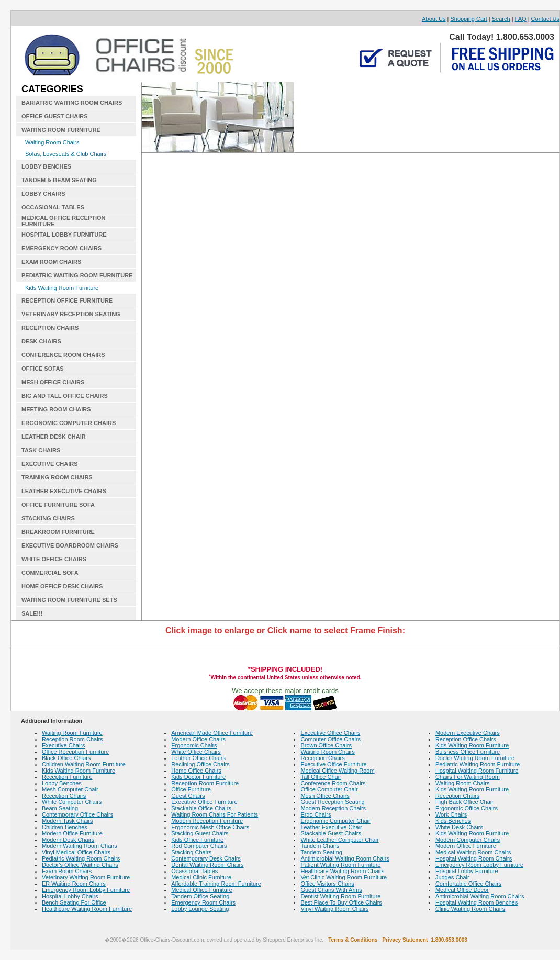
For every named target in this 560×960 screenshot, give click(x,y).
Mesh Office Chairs (325, 796)
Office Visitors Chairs (327, 884)
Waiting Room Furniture (72, 733)
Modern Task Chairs (68, 821)
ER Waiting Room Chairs (74, 884)
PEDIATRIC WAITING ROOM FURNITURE (77, 275)
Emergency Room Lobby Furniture (86, 890)
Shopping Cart (468, 19)
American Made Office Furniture (212, 733)
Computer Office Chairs (331, 739)
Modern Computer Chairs (468, 840)
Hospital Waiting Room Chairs (474, 858)
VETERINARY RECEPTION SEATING (71, 314)
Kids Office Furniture (197, 840)
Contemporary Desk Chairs (206, 858)
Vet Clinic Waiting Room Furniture (344, 877)
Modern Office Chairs (198, 739)
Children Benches (65, 827)
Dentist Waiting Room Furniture (340, 896)
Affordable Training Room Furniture (216, 884)
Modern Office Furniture (72, 833)
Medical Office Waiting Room (337, 771)
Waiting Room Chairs (52, 142)
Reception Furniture (67, 777)
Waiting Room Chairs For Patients (215, 814)
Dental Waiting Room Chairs (207, 865)
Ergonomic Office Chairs (467, 808)
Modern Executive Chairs (468, 733)
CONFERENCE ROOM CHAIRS (63, 355)
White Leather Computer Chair (339, 840)
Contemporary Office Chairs (77, 814)
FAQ (521, 19)
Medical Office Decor (462, 890)
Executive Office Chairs (330, 733)
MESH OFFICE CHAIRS (53, 382)
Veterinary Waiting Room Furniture (86, 877)
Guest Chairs (188, 796)
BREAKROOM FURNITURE (58, 532)
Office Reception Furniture (75, 752)
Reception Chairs (64, 796)
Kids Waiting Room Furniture (62, 288)
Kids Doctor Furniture (198, 777)
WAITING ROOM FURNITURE (61, 130)
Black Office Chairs (66, 758)
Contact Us (545, 19)
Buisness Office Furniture (468, 752)
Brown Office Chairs (326, 745)
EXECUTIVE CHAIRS (50, 464)
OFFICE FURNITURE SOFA (58, 505)
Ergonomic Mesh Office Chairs (210, 827)
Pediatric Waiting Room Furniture (478, 764)
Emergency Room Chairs (203, 902)
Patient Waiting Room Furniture (340, 865)
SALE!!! (32, 613)
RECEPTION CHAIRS (50, 328)
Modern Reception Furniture (207, 821)
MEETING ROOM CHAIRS (56, 409)
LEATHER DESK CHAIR (54, 437)
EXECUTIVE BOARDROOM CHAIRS (70, 545)
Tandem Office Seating (200, 896)
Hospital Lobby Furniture (467, 871)
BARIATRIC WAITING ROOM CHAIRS (72, 103)
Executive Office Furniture (204, 802)
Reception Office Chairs (466, 739)
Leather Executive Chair (331, 827)
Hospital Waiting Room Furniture (477, 771)
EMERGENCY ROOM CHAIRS (61, 248)
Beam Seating (60, 808)
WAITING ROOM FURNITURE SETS (69, 600)
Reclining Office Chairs (200, 764)
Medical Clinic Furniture (201, 877)
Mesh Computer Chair (70, 789)
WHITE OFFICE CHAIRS (54, 559)
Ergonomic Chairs (194, 745)
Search (501, 19)
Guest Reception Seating (332, 802)
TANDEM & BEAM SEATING (59, 180)
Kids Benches (453, 821)
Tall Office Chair (321, 777)
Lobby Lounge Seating (200, 909)
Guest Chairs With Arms (331, 890)
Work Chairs (451, 814)
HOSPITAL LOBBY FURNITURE (64, 235)
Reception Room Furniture (205, 783)
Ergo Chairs (316, 814)
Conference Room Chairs (333, 783)
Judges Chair (452, 877)
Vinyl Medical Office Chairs (76, 852)
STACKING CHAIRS (48, 518)
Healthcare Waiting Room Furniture (87, 909)
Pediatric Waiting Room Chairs (81, 858)
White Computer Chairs (72, 802)
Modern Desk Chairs (68, 840)
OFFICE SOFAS (43, 369)
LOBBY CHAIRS (43, 194)
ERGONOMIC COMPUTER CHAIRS (69, 423)
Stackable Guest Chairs (331, 833)
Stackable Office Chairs (201, 808)
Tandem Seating (321, 852)
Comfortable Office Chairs (468, 884)
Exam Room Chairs (67, 871)
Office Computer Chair (329, 789)
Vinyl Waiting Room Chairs (334, 909)
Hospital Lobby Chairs (70, 896)
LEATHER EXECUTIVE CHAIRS (64, 491)
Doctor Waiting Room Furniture (475, 758)
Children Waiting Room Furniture (84, 764)
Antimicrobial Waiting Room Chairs (345, 858)
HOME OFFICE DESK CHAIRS (62, 586)
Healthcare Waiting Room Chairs (342, 871)
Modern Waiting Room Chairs (80, 846)
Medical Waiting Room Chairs (473, 852)
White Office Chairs (196, 752)
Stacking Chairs (191, 852)
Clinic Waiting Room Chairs (470, 909)
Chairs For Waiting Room (468, 777)
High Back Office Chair (464, 802)
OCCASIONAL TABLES (53, 207)
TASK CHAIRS (41, 450)
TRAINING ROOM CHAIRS (57, 477)
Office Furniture (191, 789)
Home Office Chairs (196, 771)
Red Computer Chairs (199, 846)
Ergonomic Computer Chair (335, 821)
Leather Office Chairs (198, 758)
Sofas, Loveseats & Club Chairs (66, 154)
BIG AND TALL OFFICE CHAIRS (65, 396)
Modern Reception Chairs (333, 808)
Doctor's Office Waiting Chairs (80, 865)
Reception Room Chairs (72, 739)
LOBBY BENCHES (46, 166)
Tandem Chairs (320, 846)
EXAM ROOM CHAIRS (51, 262)
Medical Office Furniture (202, 890)
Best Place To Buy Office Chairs (341, 902)
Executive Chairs (64, 745)
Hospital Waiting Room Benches (477, 902)
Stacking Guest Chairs (200, 833)
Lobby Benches (62, 783)
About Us (434, 19)
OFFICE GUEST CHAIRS (55, 116)
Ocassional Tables (194, 871)
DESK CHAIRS (41, 341)
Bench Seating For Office (74, 902)
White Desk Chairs (459, 827)
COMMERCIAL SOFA (50, 573)
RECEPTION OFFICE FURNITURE (67, 300)
